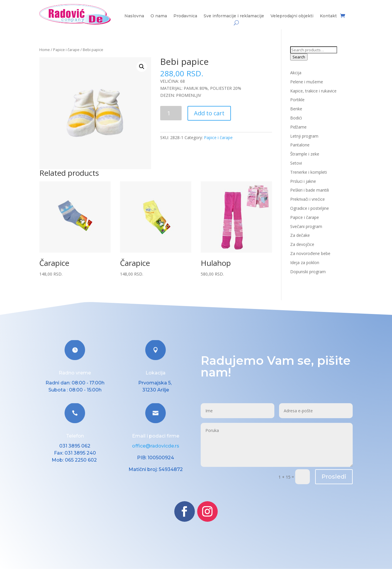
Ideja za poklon (305, 262)
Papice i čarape (66, 50)
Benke (296, 109)
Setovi (296, 163)
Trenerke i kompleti (309, 172)
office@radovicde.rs (156, 446)
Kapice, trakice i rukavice (313, 91)
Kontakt (328, 16)
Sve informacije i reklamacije (234, 16)
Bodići (296, 118)
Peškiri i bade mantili (310, 190)
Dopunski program (308, 272)
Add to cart (209, 113)
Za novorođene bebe (310, 253)
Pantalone (300, 145)
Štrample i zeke (305, 154)
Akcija (296, 73)
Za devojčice (302, 244)
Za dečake (300, 235)
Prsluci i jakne (303, 181)
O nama (159, 16)
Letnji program (304, 136)
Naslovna (134, 16)
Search (299, 57)
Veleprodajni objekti (292, 16)
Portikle (297, 100)
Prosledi (334, 477)
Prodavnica (185, 16)
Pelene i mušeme (307, 82)
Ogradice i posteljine (310, 208)
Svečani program (306, 226)
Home (45, 50)
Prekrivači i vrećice (307, 199)
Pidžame (298, 127)
